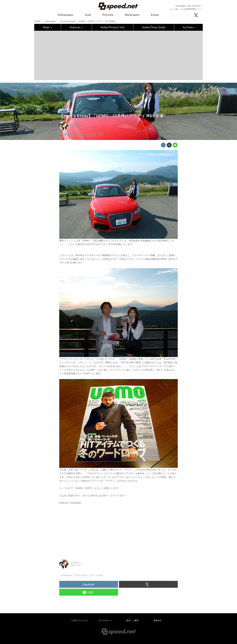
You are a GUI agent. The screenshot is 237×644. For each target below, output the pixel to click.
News (48, 27)
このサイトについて (79, 620)
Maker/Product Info (112, 27)
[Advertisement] (118, 55)
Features (76, 27)
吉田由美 (75, 124)
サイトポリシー (105, 620)
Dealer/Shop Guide (154, 27)
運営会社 (158, 620)
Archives (189, 27)
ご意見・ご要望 (132, 620)
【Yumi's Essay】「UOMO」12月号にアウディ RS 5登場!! (112, 116)
